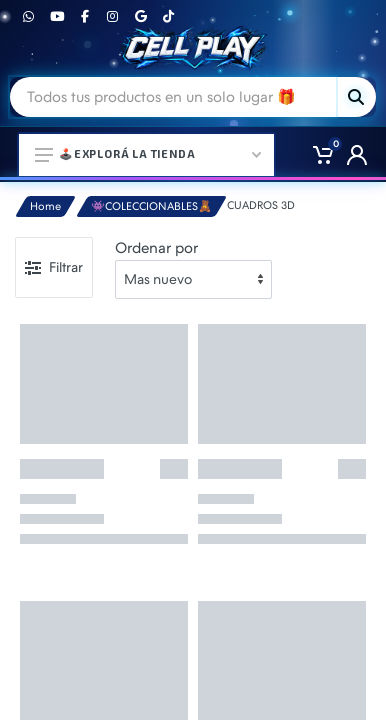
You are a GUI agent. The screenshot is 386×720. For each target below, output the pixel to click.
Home (45, 206)
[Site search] (173, 97)
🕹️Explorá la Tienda (148, 154)
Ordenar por (156, 248)
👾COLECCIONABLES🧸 (151, 206)
